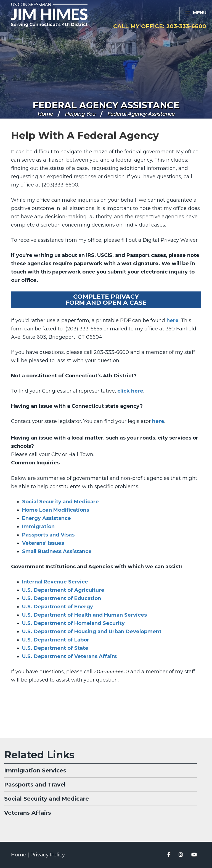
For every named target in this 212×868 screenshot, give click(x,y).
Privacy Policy (48, 855)
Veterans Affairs (28, 813)
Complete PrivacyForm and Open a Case (106, 300)
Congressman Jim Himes (62, 15)
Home (45, 114)
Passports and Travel (35, 785)
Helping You (80, 114)
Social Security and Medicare (47, 799)
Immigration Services (35, 770)
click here (130, 391)
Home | (21, 855)
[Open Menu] (196, 14)
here (173, 320)
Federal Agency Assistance (106, 105)
